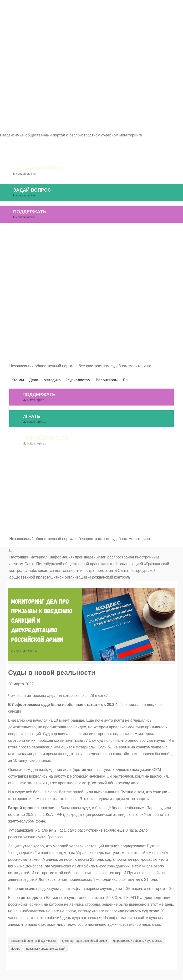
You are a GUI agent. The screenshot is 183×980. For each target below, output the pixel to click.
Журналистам (119, 232)
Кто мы (35, 232)
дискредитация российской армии (84, 941)
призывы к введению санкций (46, 949)
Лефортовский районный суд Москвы (138, 941)
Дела (59, 232)
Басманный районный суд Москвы (33, 941)
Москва (15, 949)
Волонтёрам (155, 232)
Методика (85, 232)
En (181, 232)
